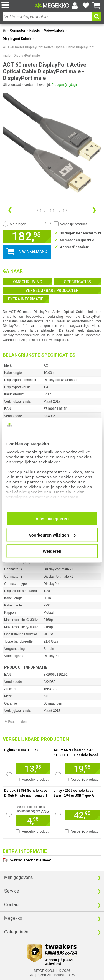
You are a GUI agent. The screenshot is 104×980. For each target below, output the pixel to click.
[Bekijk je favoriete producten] (86, 6)
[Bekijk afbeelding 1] (46, 210)
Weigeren (52, 551)
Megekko (13, 918)
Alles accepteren (52, 519)
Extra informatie (26, 299)
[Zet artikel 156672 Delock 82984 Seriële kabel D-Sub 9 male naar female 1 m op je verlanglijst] (9, 815)
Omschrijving (28, 282)
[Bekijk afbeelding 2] (52, 210)
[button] (18, 5)
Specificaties (78, 282)
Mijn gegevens (18, 877)
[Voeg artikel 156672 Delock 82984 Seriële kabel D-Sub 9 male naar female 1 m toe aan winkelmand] (33, 821)
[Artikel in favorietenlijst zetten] (48, 224)
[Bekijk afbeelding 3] (58, 210)
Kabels (35, 31)
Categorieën (16, 932)
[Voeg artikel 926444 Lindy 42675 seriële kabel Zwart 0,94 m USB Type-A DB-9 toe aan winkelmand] (82, 815)
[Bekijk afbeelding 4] (65, 210)
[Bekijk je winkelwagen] (97, 6)
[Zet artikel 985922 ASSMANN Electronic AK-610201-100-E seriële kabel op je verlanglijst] (58, 775)
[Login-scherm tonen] (75, 6)
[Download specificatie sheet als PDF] (52, 859)
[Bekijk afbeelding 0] (39, 210)
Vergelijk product (73, 224)
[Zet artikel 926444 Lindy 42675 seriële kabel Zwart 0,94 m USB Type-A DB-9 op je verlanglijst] (58, 815)
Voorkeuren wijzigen (52, 535)
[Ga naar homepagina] (52, 5)
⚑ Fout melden (15, 722)
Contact (12, 905)
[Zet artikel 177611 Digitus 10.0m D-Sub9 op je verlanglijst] (9, 775)
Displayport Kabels (17, 39)
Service (12, 891)
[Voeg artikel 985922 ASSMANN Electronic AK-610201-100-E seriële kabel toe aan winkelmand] (82, 769)
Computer (18, 31)
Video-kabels (54, 31)
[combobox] (47, 17)
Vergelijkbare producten (52, 290)
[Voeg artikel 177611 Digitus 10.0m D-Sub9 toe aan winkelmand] (33, 769)
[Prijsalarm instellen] (15, 224)
